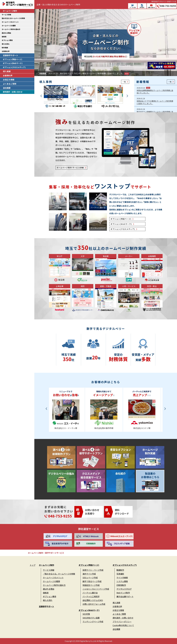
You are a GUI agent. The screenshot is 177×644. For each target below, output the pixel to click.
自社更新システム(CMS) (93, 600)
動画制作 (120, 570)
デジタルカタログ (124, 589)
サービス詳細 (6, 15)
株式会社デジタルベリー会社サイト (163, 1)
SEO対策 (86, 614)
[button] (41, 96)
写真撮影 (120, 574)
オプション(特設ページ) (12, 59)
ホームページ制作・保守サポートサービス (46, 553)
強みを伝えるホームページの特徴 (13, 18)
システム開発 (122, 581)
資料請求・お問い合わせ (13, 92)
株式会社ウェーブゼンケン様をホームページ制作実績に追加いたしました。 (95, 73)
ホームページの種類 (9, 26)
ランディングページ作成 (93, 622)
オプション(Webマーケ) (13, 63)
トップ (33, 565)
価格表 (4, 37)
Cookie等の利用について (123, 625)
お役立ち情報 (9, 80)
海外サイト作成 (89, 574)
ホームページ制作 (10, 11)
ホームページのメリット (10, 22)
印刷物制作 (121, 585)
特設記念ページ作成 (91, 585)
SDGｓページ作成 (90, 578)
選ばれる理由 (6, 33)
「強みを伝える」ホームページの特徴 (59, 574)
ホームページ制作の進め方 (11, 29)
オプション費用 (7, 40)
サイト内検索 (122, 578)
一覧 (124, 82)
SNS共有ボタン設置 (91, 618)
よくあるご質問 (10, 84)
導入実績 (7, 71)
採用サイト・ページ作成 (93, 570)
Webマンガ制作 (123, 593)
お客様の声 (6, 51)
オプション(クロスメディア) (14, 67)
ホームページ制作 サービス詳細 (70, 168)
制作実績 (5, 48)
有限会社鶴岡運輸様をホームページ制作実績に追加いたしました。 (155, 92)
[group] (57, 97)
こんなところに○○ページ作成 (96, 589)
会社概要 (7, 88)
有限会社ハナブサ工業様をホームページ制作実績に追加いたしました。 (155, 102)
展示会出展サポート (125, 596)
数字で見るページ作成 (92, 581)
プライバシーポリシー (122, 622)
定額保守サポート (11, 55)
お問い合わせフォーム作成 (94, 604)
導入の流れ (6, 44)
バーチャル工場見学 (91, 596)
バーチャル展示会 (90, 593)
